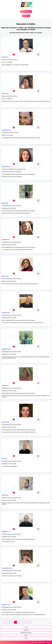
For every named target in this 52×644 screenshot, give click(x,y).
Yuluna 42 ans (5, 94)
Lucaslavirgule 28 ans (7, 568)
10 (30, 622)
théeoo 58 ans (5, 203)
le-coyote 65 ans (6, 313)
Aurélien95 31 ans (6, 349)
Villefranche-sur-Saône (26, 633)
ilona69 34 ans (5, 386)
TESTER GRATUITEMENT (26, 11)
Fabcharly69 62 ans (6, 130)
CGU (36, 642)
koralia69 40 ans (6, 240)
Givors (26, 635)
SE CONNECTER (26, 16)
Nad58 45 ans (5, 276)
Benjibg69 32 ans (6, 532)
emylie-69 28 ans (6, 167)
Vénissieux (26, 630)
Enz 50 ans (4, 459)
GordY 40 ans (5, 495)
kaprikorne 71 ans (6, 605)
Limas (26, 638)
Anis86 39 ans (5, 57)
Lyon (26, 627)
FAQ (33, 642)
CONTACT (49, 642)
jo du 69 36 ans (5, 422)
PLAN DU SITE (42, 642)
